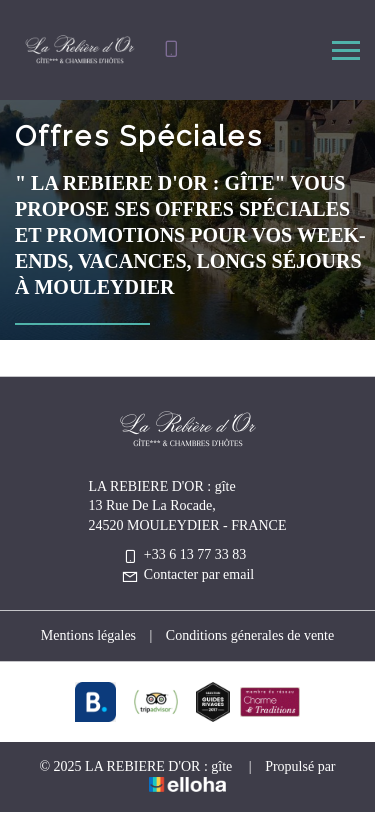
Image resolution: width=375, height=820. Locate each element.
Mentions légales (88, 635)
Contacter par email (187, 574)
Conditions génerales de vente (250, 635)
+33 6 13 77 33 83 (183, 554)
